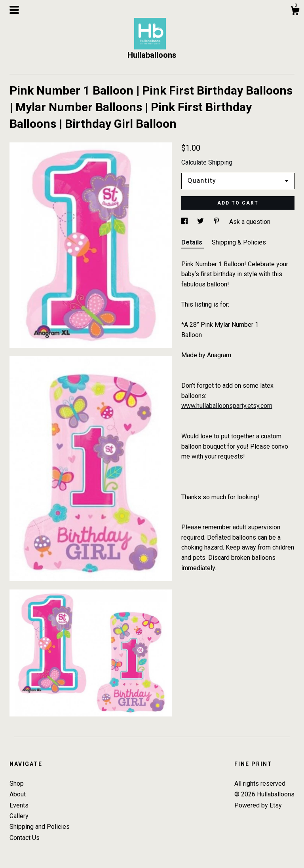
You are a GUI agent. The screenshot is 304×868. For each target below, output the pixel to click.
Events (19, 805)
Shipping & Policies (239, 242)
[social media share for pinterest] (217, 222)
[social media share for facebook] (185, 222)
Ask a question (250, 222)
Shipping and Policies (40, 827)
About (18, 794)
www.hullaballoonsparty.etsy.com (227, 406)
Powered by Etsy (258, 805)
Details (193, 242)
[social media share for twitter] (201, 222)
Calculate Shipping (207, 162)
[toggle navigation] (14, 10)
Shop (17, 784)
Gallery (19, 816)
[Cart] (295, 12)
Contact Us (25, 838)
